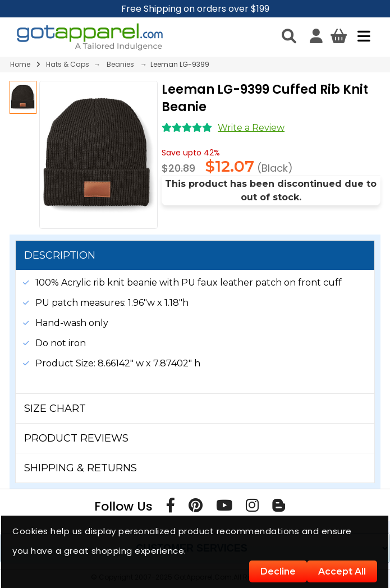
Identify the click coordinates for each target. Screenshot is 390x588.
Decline (278, 571)
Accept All (342, 571)
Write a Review (251, 128)
